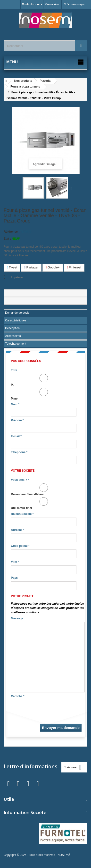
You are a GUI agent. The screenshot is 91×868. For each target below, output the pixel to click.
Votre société (23, 471)
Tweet (12, 267)
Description (12, 328)
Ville (15, 562)
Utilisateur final (44, 504)
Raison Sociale (22, 514)
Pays (14, 578)
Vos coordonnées (26, 361)
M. (44, 380)
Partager (31, 267)
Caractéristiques (16, 320)
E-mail (16, 436)
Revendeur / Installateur (44, 490)
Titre (14, 370)
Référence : (12, 232)
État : (7, 239)
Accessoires (13, 336)
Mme (44, 394)
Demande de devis (17, 313)
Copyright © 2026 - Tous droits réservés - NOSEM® (37, 855)
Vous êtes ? (20, 480)
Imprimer (17, 277)
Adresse (18, 530)
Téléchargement (16, 344)
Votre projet (22, 596)
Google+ (53, 267)
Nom (15, 404)
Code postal (20, 546)
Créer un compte (74, 4)
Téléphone (19, 452)
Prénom (17, 420)
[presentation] (48, 709)
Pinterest (74, 267)
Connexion (52, 4)
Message (17, 618)
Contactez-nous (32, 4)
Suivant (73, 188)
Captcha (18, 696)
